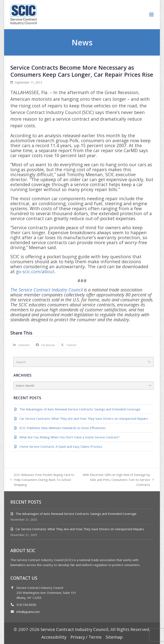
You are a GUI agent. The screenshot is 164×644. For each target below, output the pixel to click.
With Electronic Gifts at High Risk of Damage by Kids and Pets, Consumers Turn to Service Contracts (117, 480)
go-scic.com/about (35, 271)
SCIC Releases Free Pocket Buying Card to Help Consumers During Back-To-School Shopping (42, 480)
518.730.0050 (26, 605)
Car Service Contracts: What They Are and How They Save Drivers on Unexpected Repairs (80, 529)
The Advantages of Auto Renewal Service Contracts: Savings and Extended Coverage (76, 514)
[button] (151, 14)
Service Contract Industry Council (74, 629)
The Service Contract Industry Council (47, 290)
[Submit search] (149, 362)
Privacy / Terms (86, 637)
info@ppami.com (28, 612)
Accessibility (54, 637)
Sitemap (114, 637)
